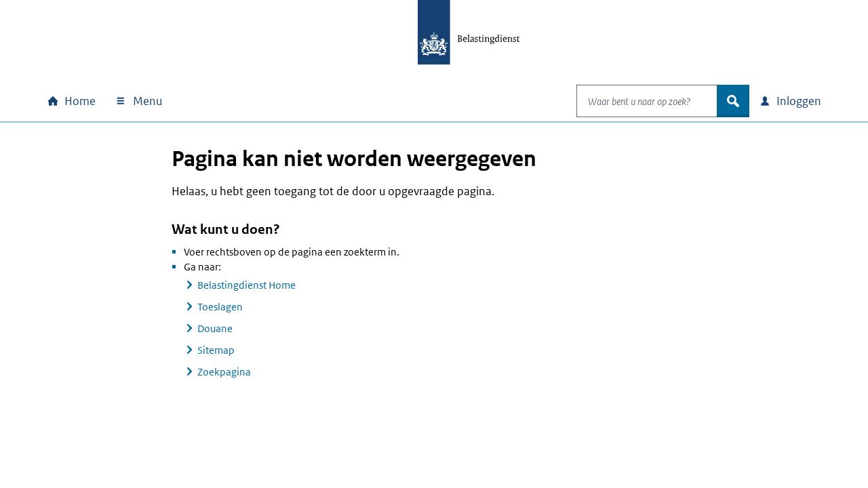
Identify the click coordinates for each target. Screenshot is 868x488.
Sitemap (216, 350)
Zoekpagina (224, 372)
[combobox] (633, 101)
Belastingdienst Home (246, 285)
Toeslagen (220, 307)
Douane (215, 328)
